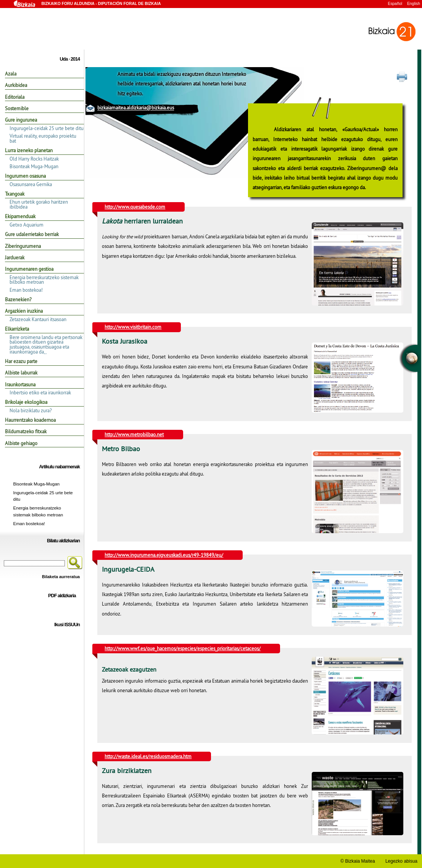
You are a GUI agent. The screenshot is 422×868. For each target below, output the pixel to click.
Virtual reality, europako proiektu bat (43, 138)
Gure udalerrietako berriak (32, 234)
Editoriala (15, 97)
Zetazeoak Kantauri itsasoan (38, 319)
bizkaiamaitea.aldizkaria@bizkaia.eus (136, 108)
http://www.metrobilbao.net (134, 434)
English (414, 4)
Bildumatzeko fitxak (26, 431)
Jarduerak (15, 257)
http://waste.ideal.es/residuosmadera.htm (148, 756)
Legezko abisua (401, 861)
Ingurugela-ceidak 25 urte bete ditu (47, 128)
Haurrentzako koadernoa (30, 420)
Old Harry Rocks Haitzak (34, 159)
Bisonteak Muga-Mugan (34, 166)
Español (395, 4)
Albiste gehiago (21, 443)
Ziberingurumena (23, 246)
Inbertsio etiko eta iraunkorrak (40, 392)
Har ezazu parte (21, 361)
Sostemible (17, 108)
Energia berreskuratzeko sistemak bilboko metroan (44, 280)
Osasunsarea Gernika (31, 184)
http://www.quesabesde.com (135, 207)
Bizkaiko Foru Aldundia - (86, 5)
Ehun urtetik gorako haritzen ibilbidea (39, 204)
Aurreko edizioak (65, 653)
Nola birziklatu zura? (31, 410)
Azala (11, 74)
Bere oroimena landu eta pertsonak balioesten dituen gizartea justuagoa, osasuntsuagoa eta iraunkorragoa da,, (46, 344)
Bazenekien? (18, 299)
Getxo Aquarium (27, 225)
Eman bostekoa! (26, 290)
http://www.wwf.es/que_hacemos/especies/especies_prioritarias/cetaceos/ (183, 648)
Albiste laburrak (21, 373)
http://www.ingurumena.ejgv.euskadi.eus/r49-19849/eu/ (164, 555)
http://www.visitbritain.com (133, 327)
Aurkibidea (16, 85)
